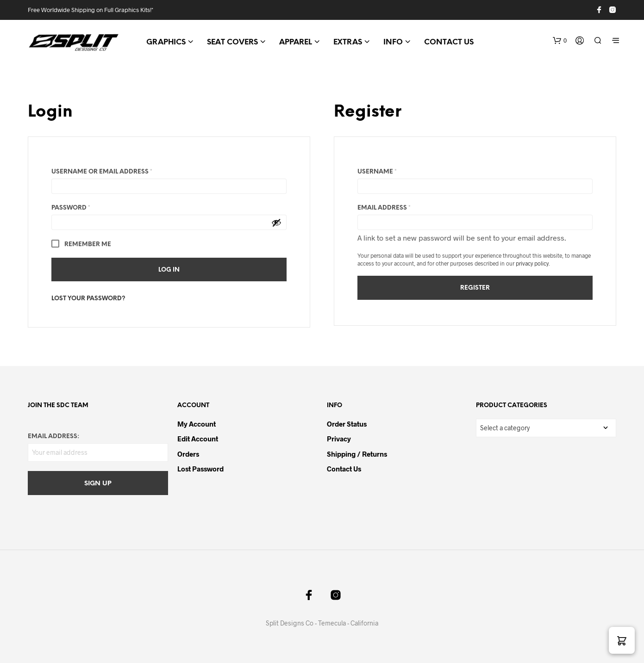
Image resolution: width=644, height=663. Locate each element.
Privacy (339, 439)
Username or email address (118, 170)
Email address (400, 207)
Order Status (347, 424)
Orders (188, 454)
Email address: (53, 437)
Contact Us (344, 469)
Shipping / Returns (357, 454)
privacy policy (532, 263)
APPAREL (296, 42)
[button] (560, 41)
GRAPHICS (166, 42)
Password (87, 207)
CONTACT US (449, 42)
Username (393, 170)
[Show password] (276, 223)
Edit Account (198, 439)
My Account (197, 424)
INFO (393, 42)
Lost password (200, 469)
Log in (169, 270)
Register (475, 288)
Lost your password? (88, 299)
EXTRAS (348, 42)
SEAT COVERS (232, 42)
